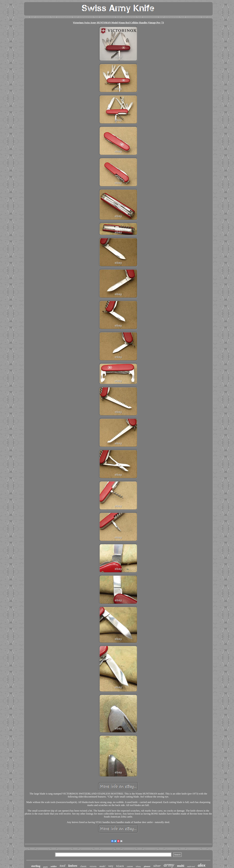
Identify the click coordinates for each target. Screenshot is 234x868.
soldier (54, 866)
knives (73, 866)
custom (130, 866)
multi (181, 866)
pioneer (147, 866)
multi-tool (191, 866)
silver (157, 866)
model (102, 866)
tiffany (138, 866)
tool (62, 866)
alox (202, 865)
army (169, 865)
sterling (36, 866)
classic (83, 866)
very (111, 866)
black (120, 866)
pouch (45, 867)
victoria (93, 866)
